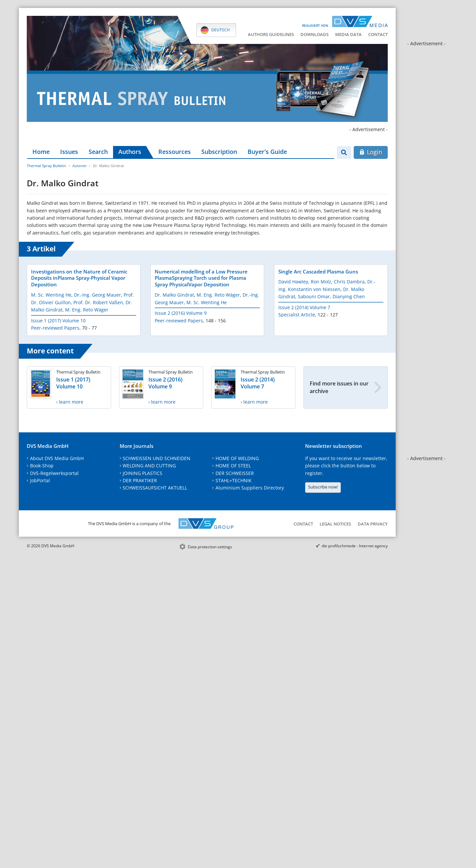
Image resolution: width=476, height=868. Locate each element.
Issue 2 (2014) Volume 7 (304, 307)
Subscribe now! (323, 487)
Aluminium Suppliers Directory (250, 488)
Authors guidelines (271, 34)
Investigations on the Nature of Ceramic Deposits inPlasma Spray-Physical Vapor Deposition (79, 278)
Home (41, 152)
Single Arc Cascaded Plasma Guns (318, 271)
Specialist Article (297, 315)
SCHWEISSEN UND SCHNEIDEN (157, 458)
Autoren (79, 166)
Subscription (219, 152)
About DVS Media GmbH (57, 458)
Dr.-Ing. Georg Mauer (98, 295)
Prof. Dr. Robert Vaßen (98, 302)
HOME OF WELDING (237, 458)
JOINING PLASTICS (142, 473)
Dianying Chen (349, 296)
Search (98, 152)
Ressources (175, 152)
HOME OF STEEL (233, 466)
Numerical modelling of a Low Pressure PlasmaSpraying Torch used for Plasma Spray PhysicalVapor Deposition (201, 278)
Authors (130, 152)
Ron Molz (321, 282)
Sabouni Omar (314, 296)
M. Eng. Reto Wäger (87, 310)
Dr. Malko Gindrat (174, 295)
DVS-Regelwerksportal (54, 473)
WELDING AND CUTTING (149, 466)
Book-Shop (42, 466)
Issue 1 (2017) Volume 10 (58, 321)
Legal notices (335, 524)
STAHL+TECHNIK (234, 480)
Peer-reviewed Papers (55, 328)
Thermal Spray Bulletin (46, 166)
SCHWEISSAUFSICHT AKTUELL (155, 488)
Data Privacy (373, 524)
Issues (69, 152)
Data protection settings (210, 547)
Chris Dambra (349, 282)
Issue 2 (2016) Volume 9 (181, 313)
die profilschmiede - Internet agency (355, 546)
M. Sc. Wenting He (51, 295)
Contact (378, 34)
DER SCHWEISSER (235, 473)
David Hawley (293, 282)
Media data (348, 34)
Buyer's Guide (267, 152)
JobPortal (40, 480)
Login (371, 152)
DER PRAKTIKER (140, 480)
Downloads (315, 34)
